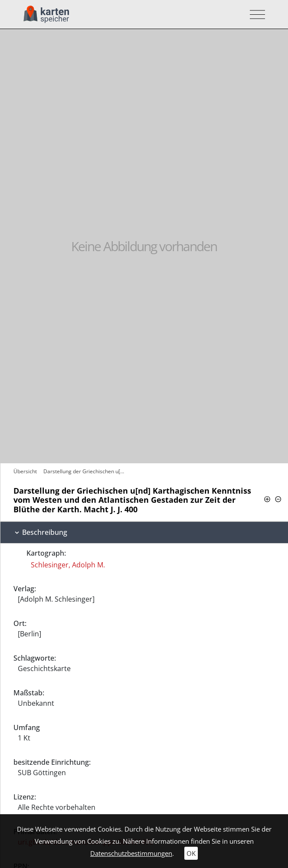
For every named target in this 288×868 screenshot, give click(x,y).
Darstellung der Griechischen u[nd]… (86, 471)
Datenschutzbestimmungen (131, 853)
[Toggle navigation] (255, 15)
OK (191, 853)
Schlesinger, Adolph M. (68, 565)
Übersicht (25, 471)
